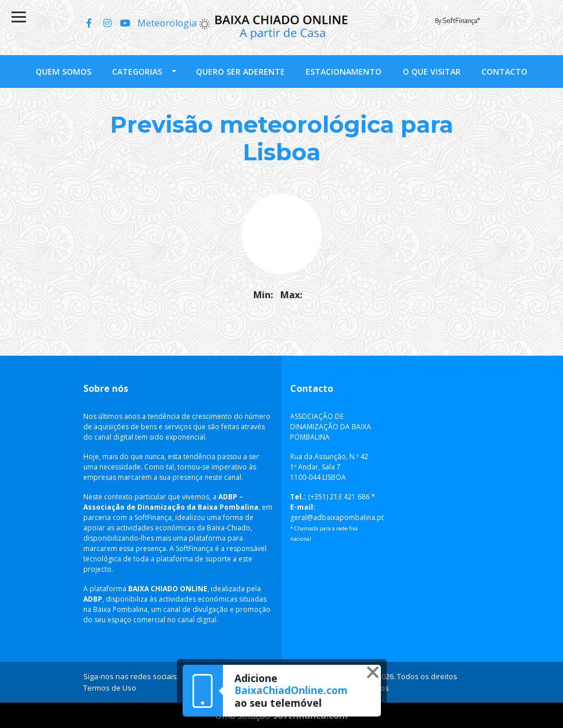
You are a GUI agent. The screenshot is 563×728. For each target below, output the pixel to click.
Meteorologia (174, 23)
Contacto (504, 72)
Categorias (137, 72)
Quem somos (63, 72)
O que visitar (432, 72)
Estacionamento (344, 72)
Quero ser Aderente (240, 72)
